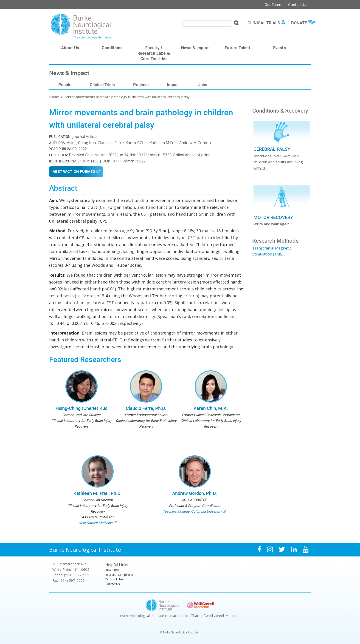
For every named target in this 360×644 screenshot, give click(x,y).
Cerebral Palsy (272, 149)
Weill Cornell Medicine (95, 523)
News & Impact (196, 48)
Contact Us (298, 4)
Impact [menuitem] (173, 85)
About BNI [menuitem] (112, 570)
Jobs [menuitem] (203, 85)
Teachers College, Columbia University (192, 511)
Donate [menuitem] (299, 23)
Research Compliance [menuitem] (120, 575)
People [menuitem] (65, 85)
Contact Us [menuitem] (112, 584)
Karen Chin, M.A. (211, 408)
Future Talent (238, 48)
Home (54, 97)
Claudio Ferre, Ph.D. (146, 408)
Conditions (112, 48)
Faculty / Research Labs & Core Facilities (154, 54)
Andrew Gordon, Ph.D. (195, 493)
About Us (70, 48)
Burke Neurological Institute (85, 549)
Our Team (273, 4)
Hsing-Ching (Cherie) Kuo (82, 408)
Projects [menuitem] (141, 85)
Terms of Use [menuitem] (114, 579)
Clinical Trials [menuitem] (264, 23)
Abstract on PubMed (74, 172)
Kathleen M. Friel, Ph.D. (98, 493)
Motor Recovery (273, 217)
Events (280, 48)
